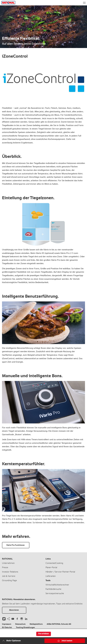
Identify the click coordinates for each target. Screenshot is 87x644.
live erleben (44, 634)
